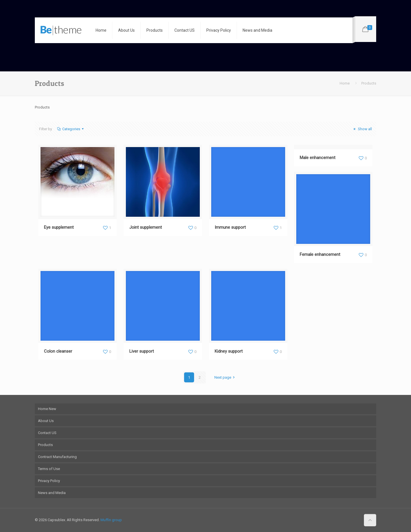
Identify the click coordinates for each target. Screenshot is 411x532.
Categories (71, 129)
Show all (362, 129)
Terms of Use (49, 469)
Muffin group (111, 520)
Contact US (47, 433)
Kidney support (229, 351)
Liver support (142, 351)
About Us (46, 421)
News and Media (52, 493)
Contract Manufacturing (57, 457)
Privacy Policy (49, 481)
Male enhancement (318, 158)
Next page (225, 377)
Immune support (230, 227)
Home (345, 83)
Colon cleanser (58, 351)
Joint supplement (146, 227)
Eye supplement (59, 227)
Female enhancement (320, 254)
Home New (47, 409)
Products (45, 445)
